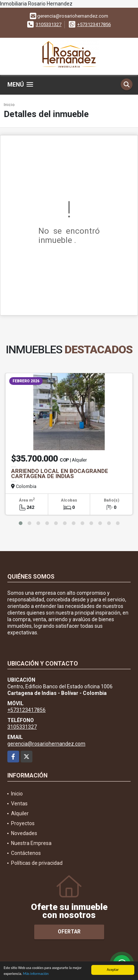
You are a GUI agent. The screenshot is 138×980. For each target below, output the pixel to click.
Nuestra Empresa (31, 843)
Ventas (19, 804)
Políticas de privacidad (37, 863)
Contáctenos (26, 853)
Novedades (24, 833)
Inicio (9, 105)
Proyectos (23, 823)
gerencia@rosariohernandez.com (46, 744)
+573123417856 (94, 24)
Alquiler (20, 813)
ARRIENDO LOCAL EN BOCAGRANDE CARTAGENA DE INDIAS (60, 474)
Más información (36, 974)
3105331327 (49, 24)
